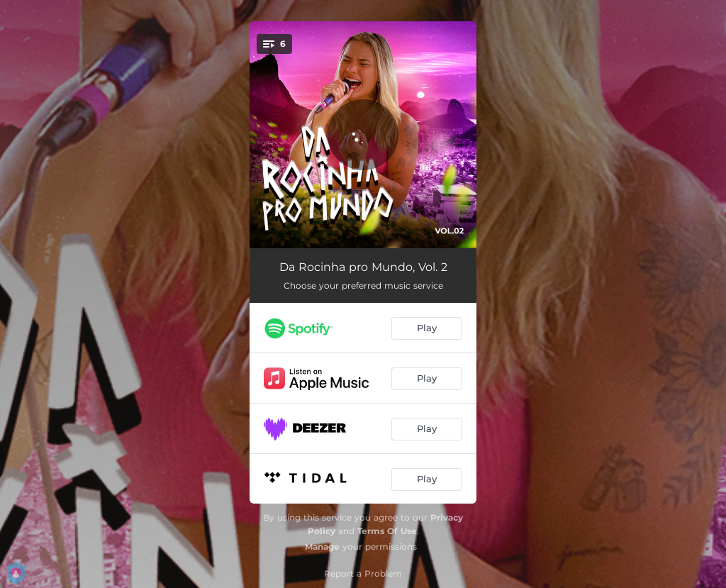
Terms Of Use (387, 531)
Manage (322, 547)
